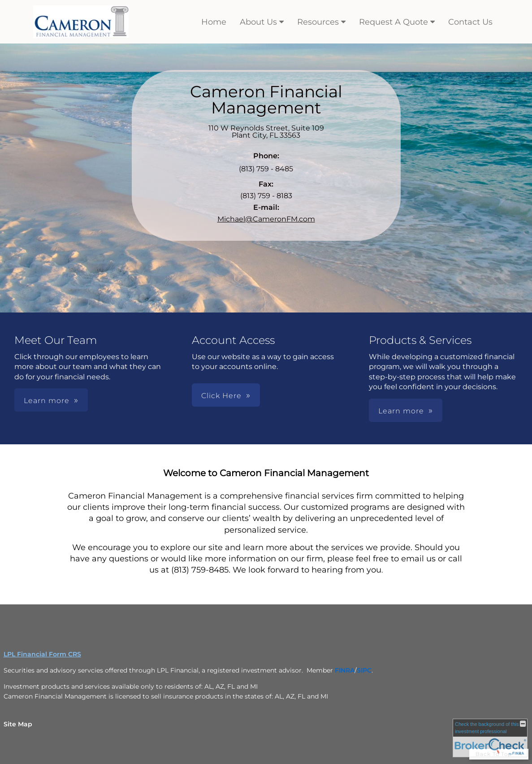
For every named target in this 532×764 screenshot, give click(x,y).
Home (214, 22)
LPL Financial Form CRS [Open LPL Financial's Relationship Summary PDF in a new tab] (42, 654)
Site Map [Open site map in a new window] (18, 724)
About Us (258, 22)
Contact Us (470, 22)
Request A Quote (394, 22)
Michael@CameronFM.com (266, 219)
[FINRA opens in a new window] (345, 670)
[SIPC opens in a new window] (364, 670)
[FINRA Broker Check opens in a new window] (490, 738)
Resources (318, 22)
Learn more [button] (47, 401)
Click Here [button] (221, 396)
